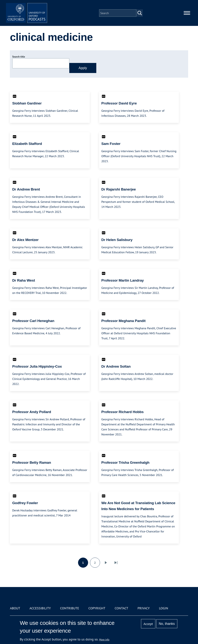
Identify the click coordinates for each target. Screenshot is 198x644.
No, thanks (167, 624)
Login (163, 608)
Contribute (70, 608)
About (15, 608)
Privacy (144, 608)
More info (104, 640)
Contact (121, 608)
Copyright (97, 608)
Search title (19, 57)
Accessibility (40, 608)
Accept (148, 624)
